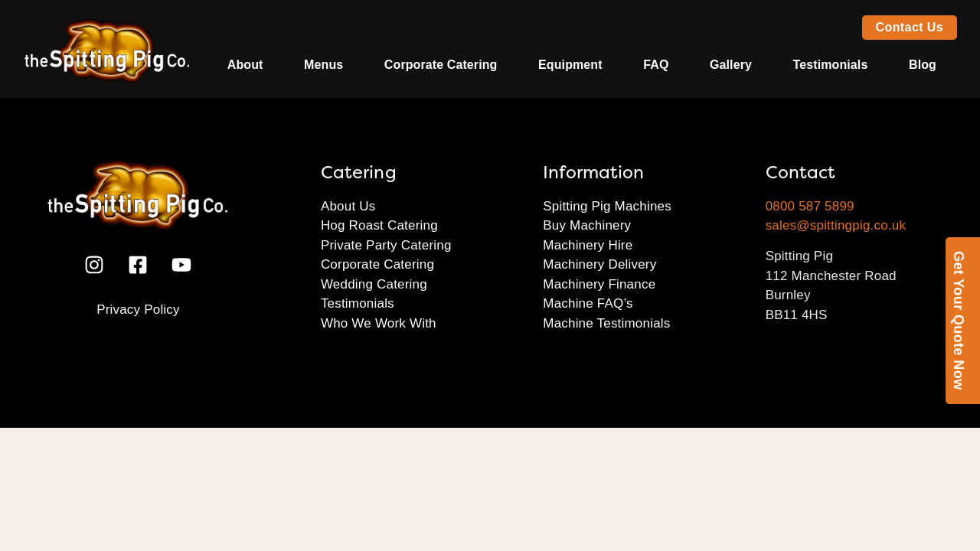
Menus (323, 65)
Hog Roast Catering (379, 225)
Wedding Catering (374, 284)
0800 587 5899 (810, 206)
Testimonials (831, 65)
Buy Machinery (587, 225)
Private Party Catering (386, 245)
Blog (923, 65)
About (245, 65)
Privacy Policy (138, 310)
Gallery (731, 65)
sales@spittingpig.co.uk (836, 225)
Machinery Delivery (599, 264)
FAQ (656, 65)
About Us (348, 206)
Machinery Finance (599, 284)
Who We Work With (379, 323)
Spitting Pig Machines (607, 206)
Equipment (570, 65)
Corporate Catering (441, 65)
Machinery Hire (588, 245)
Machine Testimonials (606, 323)
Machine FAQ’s (588, 303)
